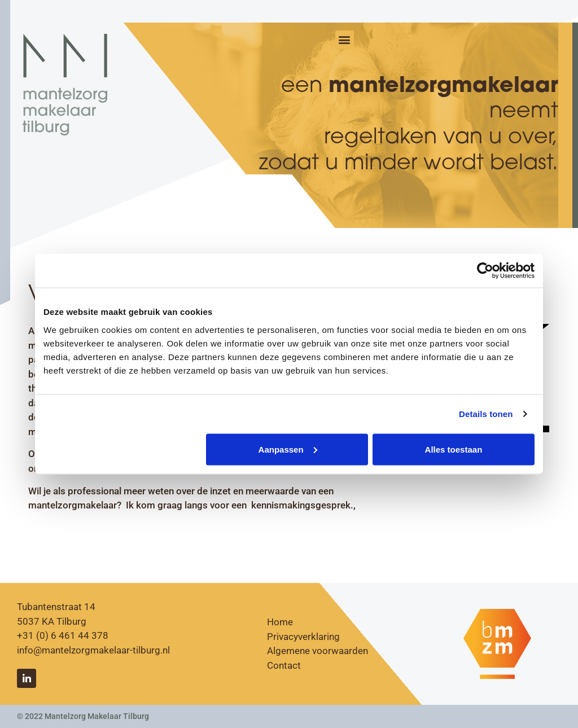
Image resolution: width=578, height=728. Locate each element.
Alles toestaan (454, 449)
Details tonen (486, 414)
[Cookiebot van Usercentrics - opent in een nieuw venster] (485, 271)
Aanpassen (288, 449)
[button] (345, 40)
